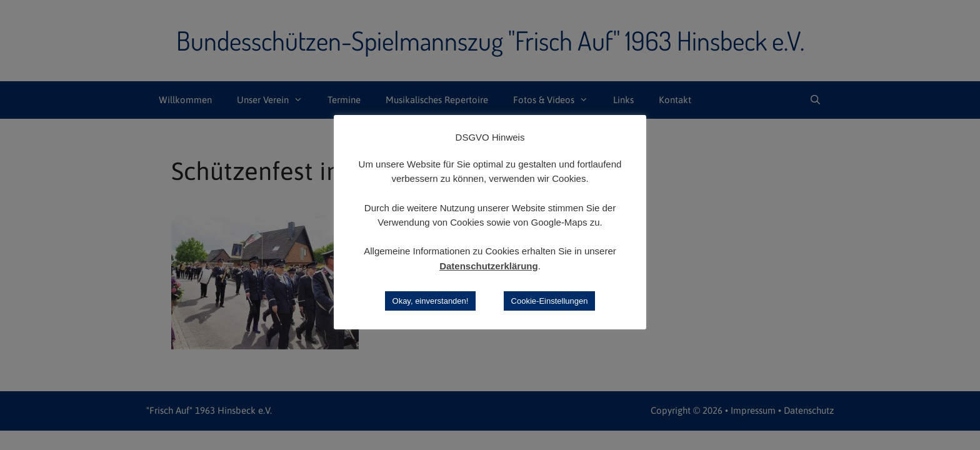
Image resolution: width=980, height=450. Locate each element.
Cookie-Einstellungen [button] (550, 301)
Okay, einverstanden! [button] (431, 301)
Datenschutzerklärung (489, 266)
